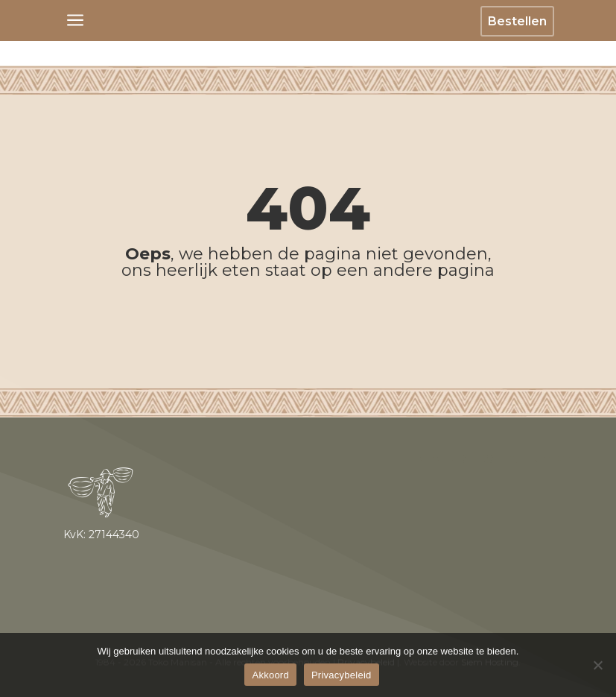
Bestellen (517, 21)
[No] (597, 665)
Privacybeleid (342, 675)
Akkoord (270, 675)
